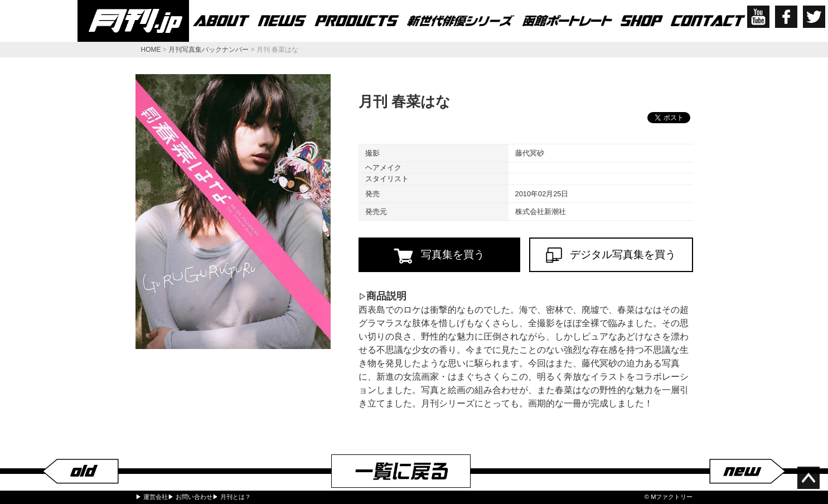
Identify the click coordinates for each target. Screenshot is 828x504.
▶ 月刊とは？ (232, 497)
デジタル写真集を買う (611, 255)
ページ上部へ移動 (808, 478)
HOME (151, 50)
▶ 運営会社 (152, 497)
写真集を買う (439, 256)
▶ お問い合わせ (190, 497)
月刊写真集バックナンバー (209, 50)
